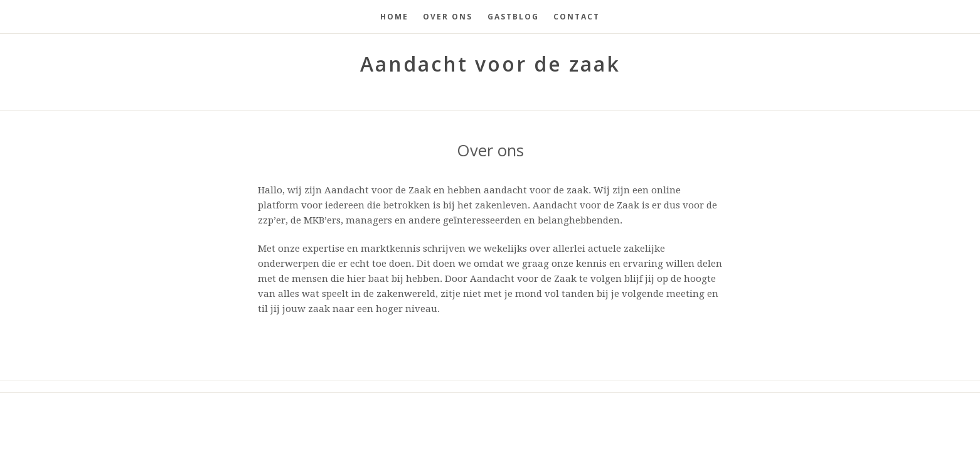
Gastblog (513, 17)
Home (394, 17)
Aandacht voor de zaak (490, 64)
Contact (577, 17)
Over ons (448, 17)
